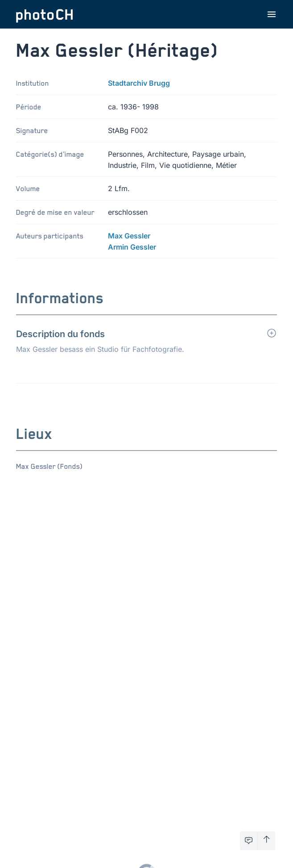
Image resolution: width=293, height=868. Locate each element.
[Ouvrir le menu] (272, 14)
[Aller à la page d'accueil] (45, 14)
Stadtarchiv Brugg (139, 83)
